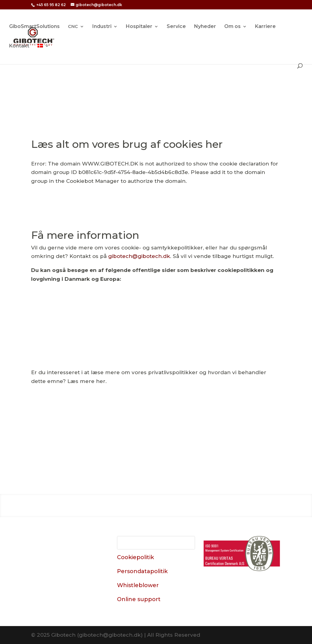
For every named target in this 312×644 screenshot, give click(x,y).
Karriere (265, 27)
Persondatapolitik (142, 571)
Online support (139, 599)
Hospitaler (139, 27)
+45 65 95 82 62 (51, 5)
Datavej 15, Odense (65, 562)
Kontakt (19, 46)
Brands (221, 505)
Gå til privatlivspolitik (156, 432)
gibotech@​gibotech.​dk (139, 256)
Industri (102, 27)
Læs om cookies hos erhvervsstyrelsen (244, 320)
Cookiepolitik (135, 557)
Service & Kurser (189, 505)
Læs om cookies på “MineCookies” (68, 320)
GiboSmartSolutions (34, 27)
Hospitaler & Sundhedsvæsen (64, 505)
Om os (232, 27)
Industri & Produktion (134, 505)
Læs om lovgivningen (156, 316)
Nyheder (205, 27)
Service (176, 27)
